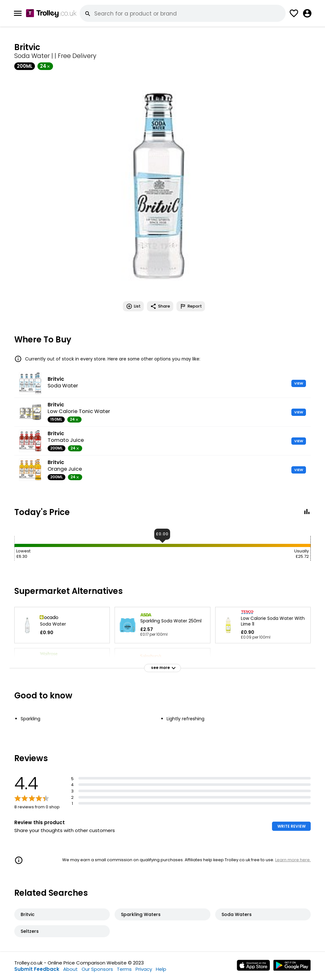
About (70, 969)
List (133, 306)
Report (191, 306)
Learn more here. (293, 860)
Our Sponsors (97, 969)
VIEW (299, 383)
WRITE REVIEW (292, 826)
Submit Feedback (37, 969)
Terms (124, 969)
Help (161, 969)
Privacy (144, 969)
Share (160, 306)
